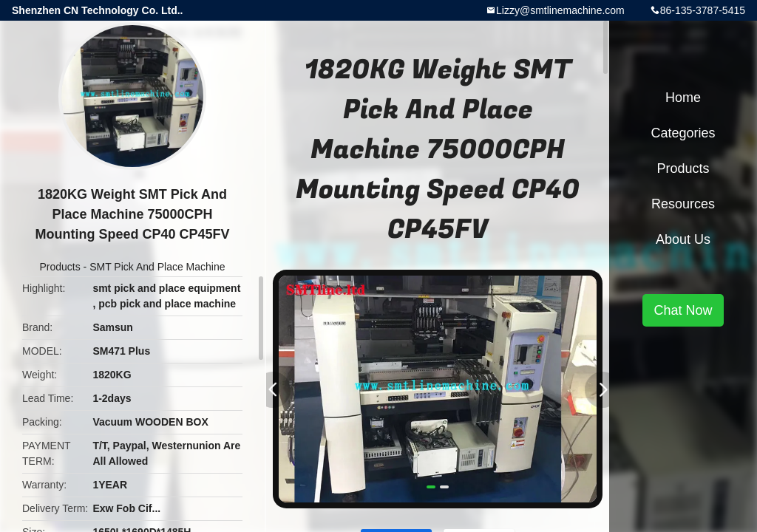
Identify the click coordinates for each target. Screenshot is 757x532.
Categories (683, 133)
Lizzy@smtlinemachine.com (560, 10)
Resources (683, 204)
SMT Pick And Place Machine (157, 267)
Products (60, 267)
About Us (683, 239)
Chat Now (683, 310)
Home (683, 98)
